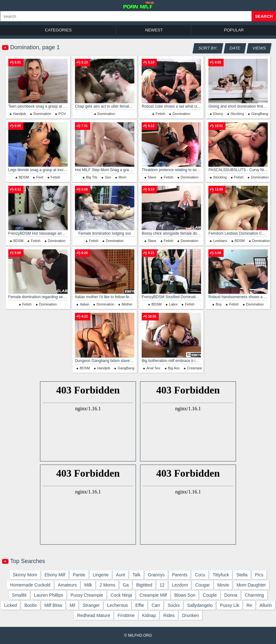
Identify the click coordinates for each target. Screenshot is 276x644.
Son (108, 177)
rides (169, 615)
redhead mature (94, 615)
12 (162, 585)
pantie (79, 575)
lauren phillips (49, 595)
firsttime (126, 615)
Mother (127, 304)
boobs (31, 605)
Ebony (218, 114)
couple (210, 595)
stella (242, 575)
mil (72, 605)
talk (136, 575)
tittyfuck (221, 575)
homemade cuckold (30, 585)
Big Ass (174, 368)
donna (231, 595)
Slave (152, 177)
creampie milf (153, 595)
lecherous (117, 605)
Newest (154, 30)
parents (180, 575)
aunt (121, 575)
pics (259, 575)
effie (140, 605)
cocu (200, 575)
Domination (42, 114)
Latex (173, 304)
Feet (40, 177)
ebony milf (55, 575)
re (249, 605)
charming (255, 595)
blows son (185, 595)
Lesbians (220, 241)
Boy (219, 304)
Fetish (160, 114)
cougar (203, 585)
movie (223, 585)
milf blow (53, 605)
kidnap (149, 615)
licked (10, 605)
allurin (266, 605)
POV (62, 114)
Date (235, 48)
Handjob (20, 114)
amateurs (67, 585)
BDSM (24, 177)
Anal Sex (153, 368)
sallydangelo (200, 605)
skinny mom (25, 575)
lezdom (180, 585)
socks (174, 605)
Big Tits (92, 177)
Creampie (195, 368)
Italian (84, 304)
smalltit (19, 595)
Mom (122, 177)
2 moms (107, 585)
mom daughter (251, 585)
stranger (91, 605)
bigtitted (144, 585)
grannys (156, 575)
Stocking (237, 114)
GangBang (260, 114)
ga (126, 585)
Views (259, 48)
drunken (190, 615)
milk (88, 585)
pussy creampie (87, 595)
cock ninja (121, 595)
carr (156, 605)
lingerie (101, 575)
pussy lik (230, 605)
